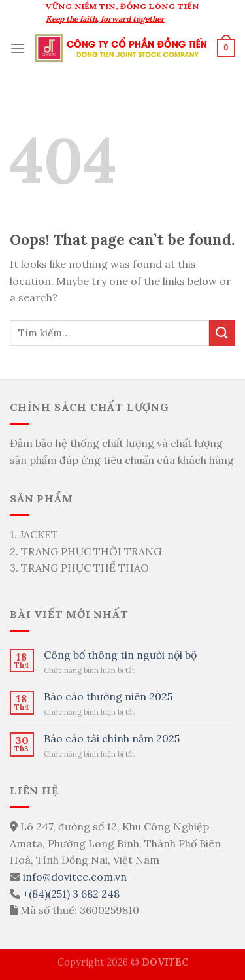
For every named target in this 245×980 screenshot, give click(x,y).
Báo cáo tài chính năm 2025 (112, 739)
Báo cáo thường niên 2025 (108, 697)
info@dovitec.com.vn (75, 877)
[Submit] (222, 333)
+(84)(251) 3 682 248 (71, 894)
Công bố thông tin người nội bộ (120, 655)
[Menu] (18, 48)
